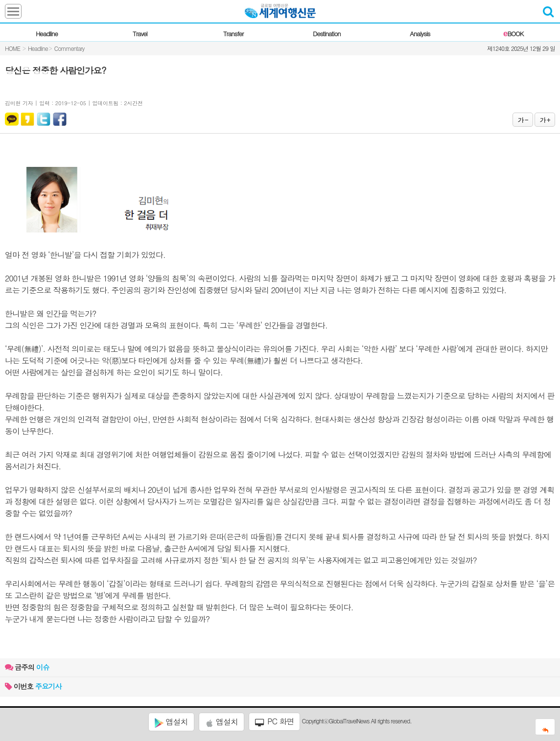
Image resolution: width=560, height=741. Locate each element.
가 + (545, 120)
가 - (523, 120)
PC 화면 (275, 721)
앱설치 (171, 722)
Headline (47, 34)
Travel (140, 34)
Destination (327, 34)
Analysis (420, 34)
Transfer (233, 34)
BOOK (513, 34)
